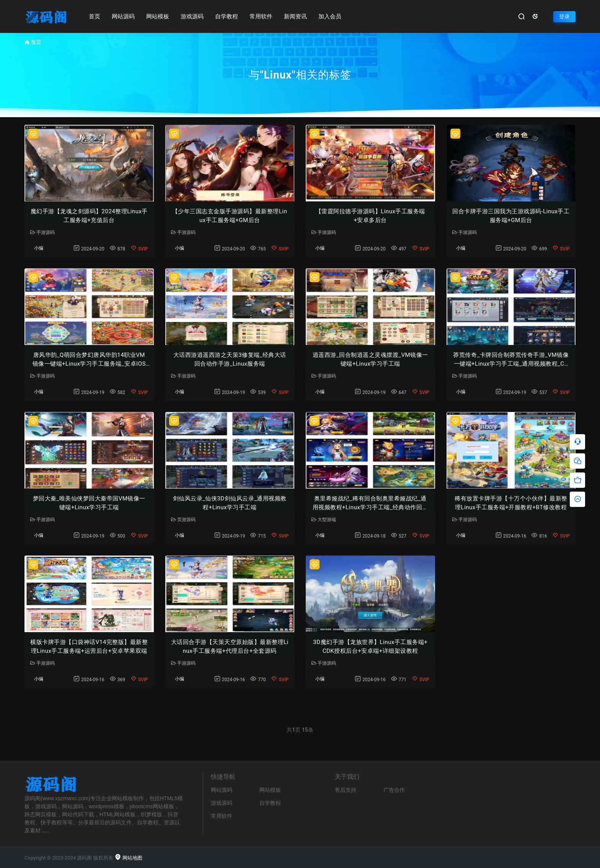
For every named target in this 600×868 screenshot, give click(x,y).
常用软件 (261, 16)
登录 (564, 16)
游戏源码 (192, 16)
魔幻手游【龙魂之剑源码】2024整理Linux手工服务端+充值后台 (89, 216)
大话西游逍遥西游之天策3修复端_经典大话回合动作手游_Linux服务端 (230, 359)
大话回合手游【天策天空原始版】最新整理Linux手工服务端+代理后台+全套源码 (230, 647)
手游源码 (42, 232)
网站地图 (128, 858)
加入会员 (330, 16)
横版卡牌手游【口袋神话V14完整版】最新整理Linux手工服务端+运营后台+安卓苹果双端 (89, 647)
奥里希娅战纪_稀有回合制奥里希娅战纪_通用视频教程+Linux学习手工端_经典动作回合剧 (371, 503)
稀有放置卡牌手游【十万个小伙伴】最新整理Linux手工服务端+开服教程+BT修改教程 (511, 503)
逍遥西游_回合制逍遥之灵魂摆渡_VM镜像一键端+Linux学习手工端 (370, 359)
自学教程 (227, 16)
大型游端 (324, 520)
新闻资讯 (295, 16)
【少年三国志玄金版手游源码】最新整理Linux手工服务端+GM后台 (230, 216)
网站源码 (123, 16)
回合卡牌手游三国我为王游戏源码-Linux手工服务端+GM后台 (511, 216)
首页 (95, 16)
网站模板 (158, 16)
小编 (39, 248)
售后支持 (346, 790)
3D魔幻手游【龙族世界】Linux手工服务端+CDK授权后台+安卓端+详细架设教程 (370, 647)
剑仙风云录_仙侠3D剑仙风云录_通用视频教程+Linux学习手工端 (230, 503)
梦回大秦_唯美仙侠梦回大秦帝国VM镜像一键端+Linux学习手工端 (89, 503)
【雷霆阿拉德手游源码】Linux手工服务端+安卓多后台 (370, 216)
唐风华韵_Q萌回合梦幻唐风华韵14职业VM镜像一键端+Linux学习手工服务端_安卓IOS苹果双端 (89, 360)
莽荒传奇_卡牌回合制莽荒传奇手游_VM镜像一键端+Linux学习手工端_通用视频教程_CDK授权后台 (511, 360)
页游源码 (183, 520)
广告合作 (394, 790)
